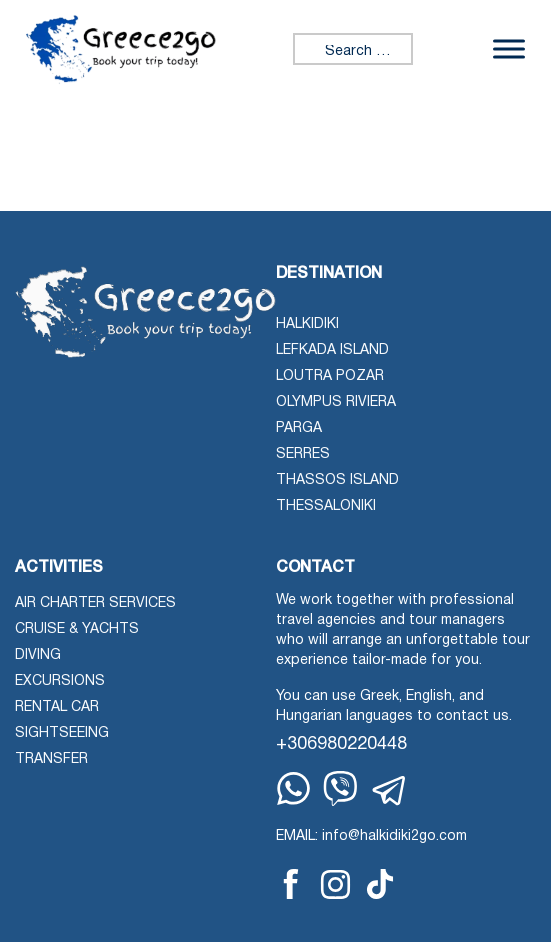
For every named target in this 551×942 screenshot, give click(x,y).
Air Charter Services (95, 603)
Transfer (51, 759)
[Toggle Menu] (509, 49)
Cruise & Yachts (77, 629)
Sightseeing (62, 733)
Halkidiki (307, 324)
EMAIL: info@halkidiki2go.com (371, 836)
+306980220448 (341, 744)
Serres (303, 454)
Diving (38, 655)
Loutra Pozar (330, 376)
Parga (299, 428)
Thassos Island (337, 480)
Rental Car (57, 707)
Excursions (60, 681)
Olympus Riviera (336, 402)
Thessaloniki (326, 506)
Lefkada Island (332, 350)
